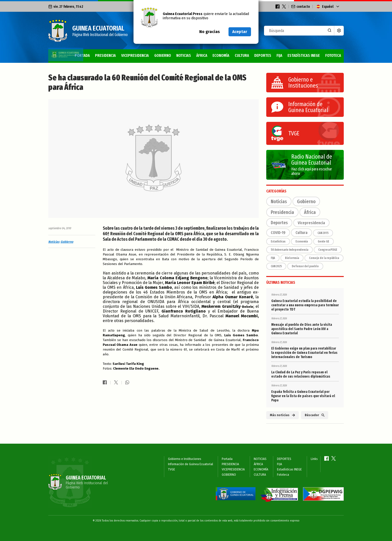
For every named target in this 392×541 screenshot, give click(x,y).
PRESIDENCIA (85, 55)
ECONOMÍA (210, 55)
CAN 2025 (276, 266)
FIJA (274, 55)
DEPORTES (256, 55)
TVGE (171, 469)
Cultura (301, 233)
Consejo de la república (324, 258)
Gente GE (323, 241)
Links (314, 459)
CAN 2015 (323, 233)
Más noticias (282, 415)
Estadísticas (278, 241)
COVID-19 (278, 233)
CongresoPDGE (328, 250)
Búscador (315, 415)
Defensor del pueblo (305, 266)
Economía (302, 241)
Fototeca (332, 55)
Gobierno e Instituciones (185, 459)
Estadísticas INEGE (300, 55)
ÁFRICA (189, 55)
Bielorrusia (292, 258)
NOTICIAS (170, 55)
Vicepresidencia (311, 223)
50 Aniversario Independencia (289, 250)
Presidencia (282, 212)
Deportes (279, 223)
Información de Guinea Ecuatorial (190, 464)
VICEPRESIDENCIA (117, 55)
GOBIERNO (147, 55)
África (310, 212)
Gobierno (67, 242)
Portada (59, 55)
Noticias (54, 242)
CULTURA (233, 55)
